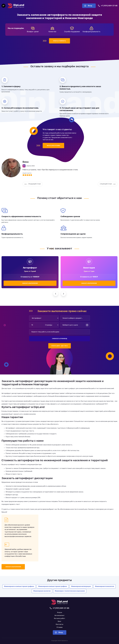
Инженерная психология (105, 586)
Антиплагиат (59, 616)
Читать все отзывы (53, 146)
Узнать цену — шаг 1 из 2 (59, 346)
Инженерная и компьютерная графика (19, 586)
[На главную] (16, 6)
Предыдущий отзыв (33, 184)
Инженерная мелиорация (81, 586)
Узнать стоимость (59, 41)
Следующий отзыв (108, 184)
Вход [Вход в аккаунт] (88, 6)
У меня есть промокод (60, 339)
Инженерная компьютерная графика (53, 586)
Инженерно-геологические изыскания (70, 591)
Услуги (60, 613)
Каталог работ (60, 618)
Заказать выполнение (30, 283)
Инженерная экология (42, 591)
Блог (59, 621)
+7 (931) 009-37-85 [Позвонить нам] (108, 6)
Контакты (59, 624)
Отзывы (60, 627)
